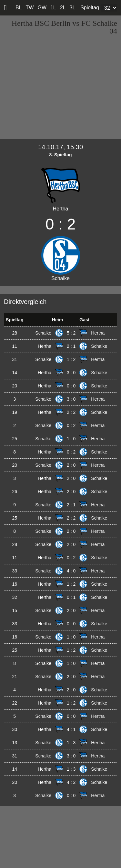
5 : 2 (71, 333)
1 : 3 (71, 743)
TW (30, 8)
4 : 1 (71, 729)
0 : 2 (71, 425)
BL (19, 8)
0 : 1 (71, 597)
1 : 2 (71, 359)
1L (53, 8)
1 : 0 (71, 439)
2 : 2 (71, 412)
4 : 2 (71, 782)
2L (63, 8)
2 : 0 (71, 465)
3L (73, 8)
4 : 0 (71, 571)
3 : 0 (71, 373)
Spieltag (90, 8)
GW (42, 8)
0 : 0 (71, 386)
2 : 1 (71, 346)
